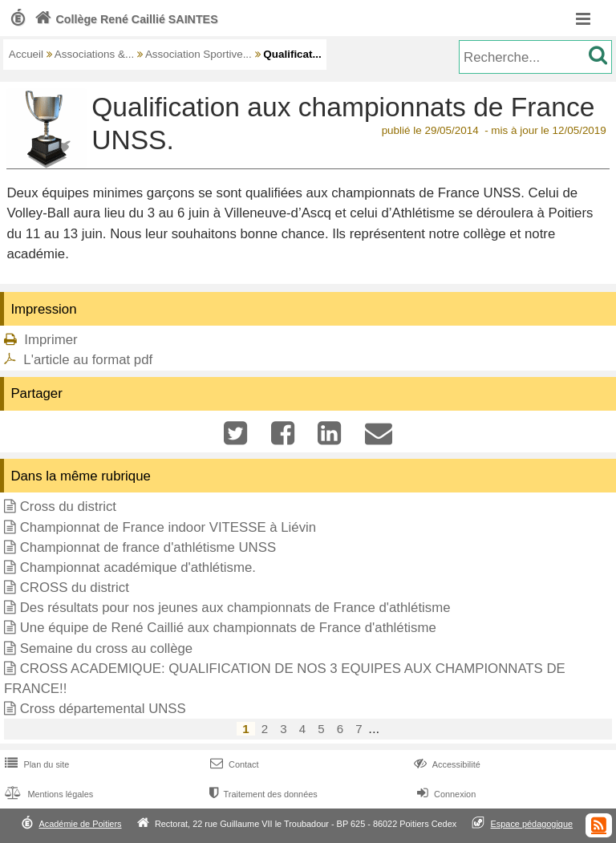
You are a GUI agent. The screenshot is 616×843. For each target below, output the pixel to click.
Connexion (445, 794)
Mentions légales (47, 794)
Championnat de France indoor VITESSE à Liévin (168, 527)
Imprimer (51, 340)
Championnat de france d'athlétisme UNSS (148, 547)
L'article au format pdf (88, 360)
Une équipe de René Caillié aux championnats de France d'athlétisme (228, 628)
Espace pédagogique (532, 824)
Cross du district (68, 507)
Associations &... (94, 54)
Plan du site (35, 764)
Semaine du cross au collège (107, 648)
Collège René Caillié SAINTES (125, 19)
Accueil (26, 54)
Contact (233, 764)
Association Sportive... (199, 54)
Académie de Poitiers (80, 824)
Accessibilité (446, 764)
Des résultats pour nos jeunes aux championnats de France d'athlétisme (235, 608)
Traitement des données (262, 794)
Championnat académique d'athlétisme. (138, 567)
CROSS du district (75, 588)
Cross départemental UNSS (103, 709)
